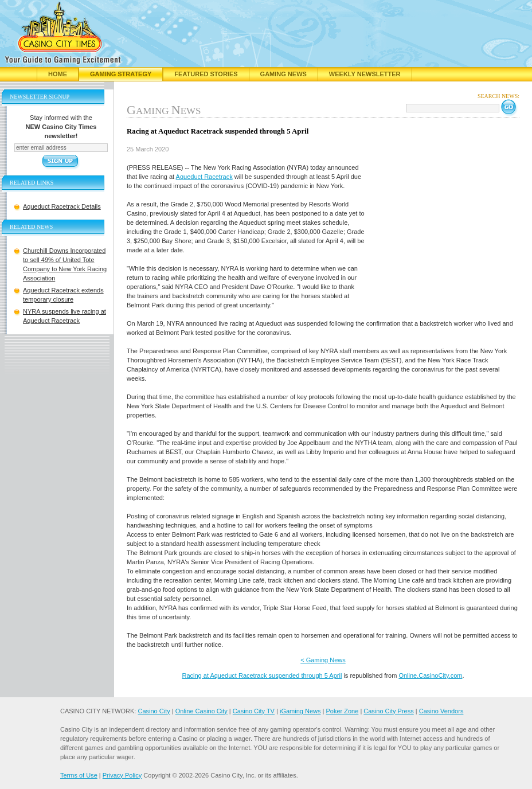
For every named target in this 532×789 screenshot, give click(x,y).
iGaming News (300, 711)
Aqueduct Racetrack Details (62, 206)
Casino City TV (254, 711)
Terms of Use (79, 775)
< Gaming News (323, 660)
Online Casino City (202, 711)
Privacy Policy (122, 775)
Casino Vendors (441, 711)
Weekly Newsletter (365, 74)
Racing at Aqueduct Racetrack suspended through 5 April (262, 675)
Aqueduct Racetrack (204, 177)
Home (58, 74)
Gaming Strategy (121, 74)
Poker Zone (342, 711)
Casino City (154, 711)
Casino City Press (388, 711)
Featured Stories (206, 74)
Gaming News (283, 74)
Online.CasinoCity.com (430, 675)
